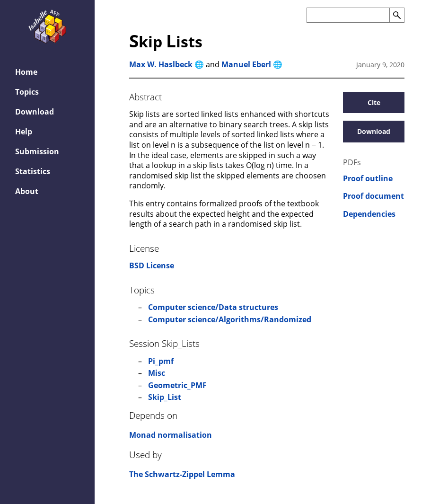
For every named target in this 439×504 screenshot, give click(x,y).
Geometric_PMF (177, 385)
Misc (157, 373)
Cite (374, 102)
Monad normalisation (171, 435)
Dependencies (369, 214)
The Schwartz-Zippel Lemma (182, 474)
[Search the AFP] (348, 15)
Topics (27, 92)
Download (35, 112)
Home (26, 72)
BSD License (152, 265)
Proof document (373, 196)
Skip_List (165, 397)
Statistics (33, 171)
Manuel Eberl (246, 64)
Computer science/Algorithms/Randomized (230, 319)
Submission (37, 151)
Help (24, 132)
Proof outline (368, 179)
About (27, 191)
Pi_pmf (161, 361)
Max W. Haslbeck (161, 64)
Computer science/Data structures (213, 307)
